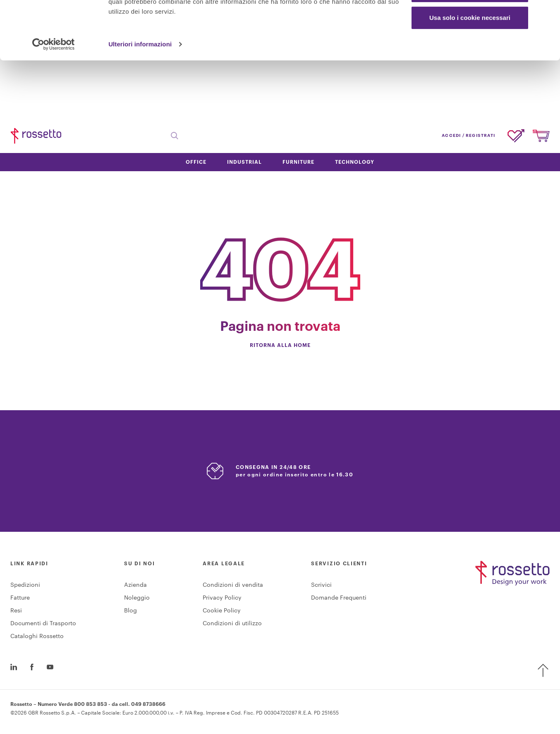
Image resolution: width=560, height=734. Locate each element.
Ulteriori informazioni (140, 102)
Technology (355, 162)
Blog (130, 611)
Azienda (135, 585)
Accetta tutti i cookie (470, 22)
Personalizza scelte (470, 49)
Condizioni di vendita (233, 585)
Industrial (244, 162)
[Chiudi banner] (547, 13)
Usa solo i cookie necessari (470, 76)
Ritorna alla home (280, 345)
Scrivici (321, 585)
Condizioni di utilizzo (232, 624)
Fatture (20, 598)
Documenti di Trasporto (43, 624)
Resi (16, 611)
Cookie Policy (222, 611)
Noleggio (137, 598)
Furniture (298, 162)
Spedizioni (25, 585)
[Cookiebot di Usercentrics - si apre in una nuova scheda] (54, 103)
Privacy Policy (222, 598)
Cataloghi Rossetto (37, 636)
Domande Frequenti (339, 598)
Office (196, 162)
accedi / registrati (468, 136)
